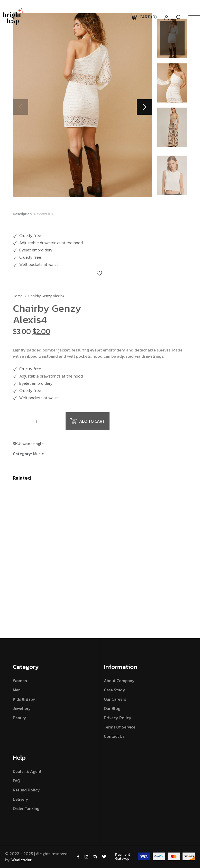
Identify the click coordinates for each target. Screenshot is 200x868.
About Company (119, 681)
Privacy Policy (118, 718)
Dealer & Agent (27, 771)
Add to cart (88, 426)
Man (17, 690)
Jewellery (22, 708)
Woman (20, 681)
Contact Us (114, 736)
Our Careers (115, 699)
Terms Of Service (120, 727)
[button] (144, 107)
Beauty (20, 718)
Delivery (21, 799)
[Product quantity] (39, 426)
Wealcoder (21, 860)
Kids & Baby (24, 699)
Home (18, 301)
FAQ (16, 781)
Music (38, 458)
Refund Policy (26, 790)
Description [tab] (22, 217)
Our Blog (112, 708)
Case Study (115, 690)
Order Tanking (26, 808)
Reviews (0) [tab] (43, 217)
